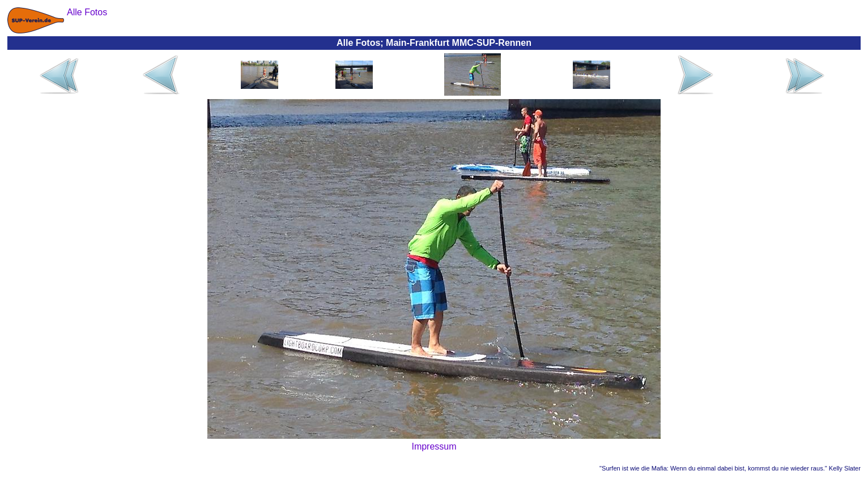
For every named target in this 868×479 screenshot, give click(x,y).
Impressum (434, 446)
